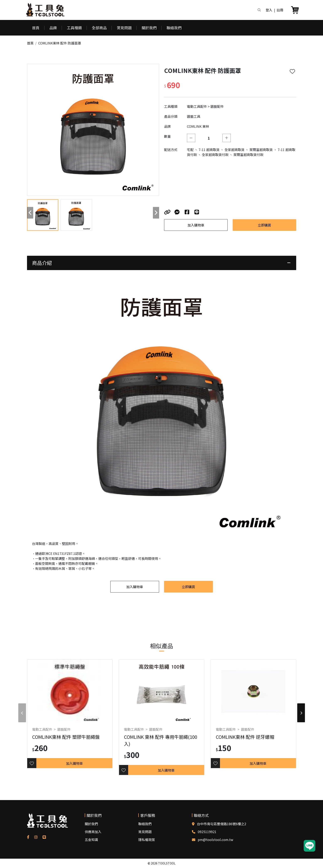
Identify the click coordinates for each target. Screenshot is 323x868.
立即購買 (264, 225)
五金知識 (91, 840)
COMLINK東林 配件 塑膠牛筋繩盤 (66, 737)
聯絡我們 (174, 28)
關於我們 (149, 28)
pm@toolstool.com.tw (216, 840)
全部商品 (99, 28)
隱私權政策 (147, 840)
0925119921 (207, 832)
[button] (30, 213)
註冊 (280, 10)
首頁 (36, 28)
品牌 (53, 28)
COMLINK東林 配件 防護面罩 (60, 43)
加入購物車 (196, 225)
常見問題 (124, 28)
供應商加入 (93, 832)
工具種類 (74, 28)
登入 (269, 10)
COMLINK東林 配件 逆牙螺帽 (245, 737)
